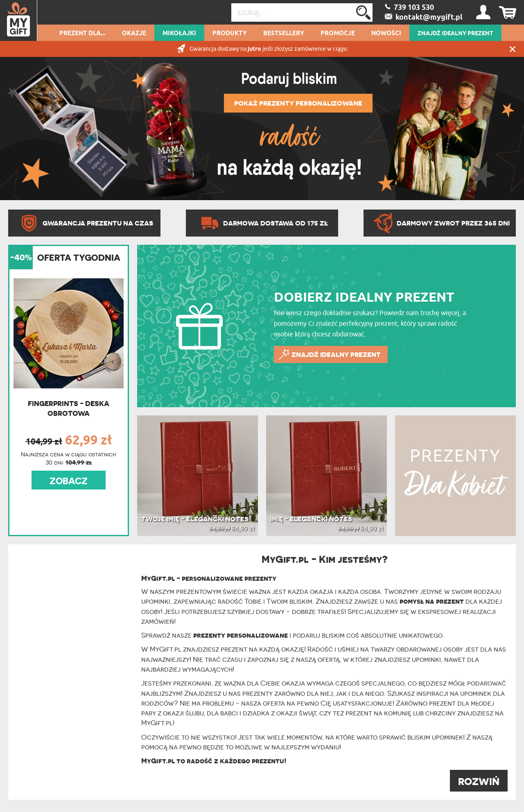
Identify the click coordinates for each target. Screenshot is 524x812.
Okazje (134, 34)
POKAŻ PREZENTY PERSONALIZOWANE (298, 103)
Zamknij (513, 49)
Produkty (230, 34)
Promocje (338, 34)
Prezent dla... (82, 34)
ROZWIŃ (479, 782)
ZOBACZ (69, 481)
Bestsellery (284, 34)
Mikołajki (179, 34)
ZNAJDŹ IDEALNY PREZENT (455, 34)
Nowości (386, 34)
